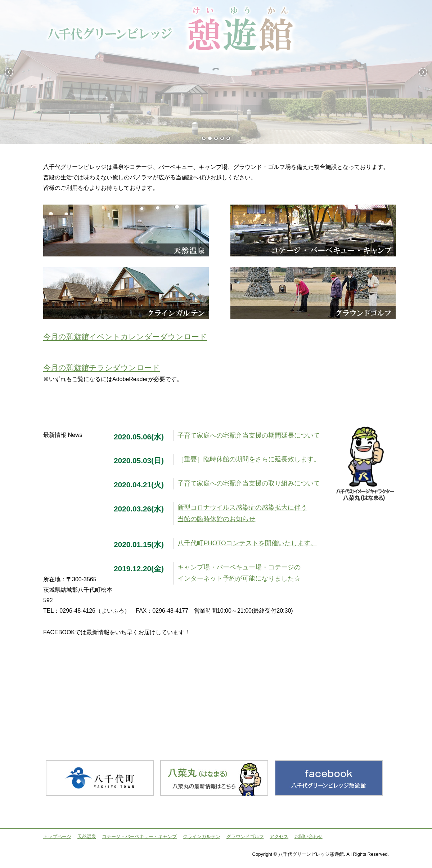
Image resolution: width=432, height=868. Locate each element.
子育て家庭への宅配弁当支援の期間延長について (249, 435)
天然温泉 (87, 836)
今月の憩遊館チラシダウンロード (102, 368)
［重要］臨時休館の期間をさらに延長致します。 (249, 459)
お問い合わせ (309, 836)
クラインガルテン (202, 836)
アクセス (279, 836)
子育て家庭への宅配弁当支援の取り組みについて (249, 483)
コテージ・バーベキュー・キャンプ (139, 836)
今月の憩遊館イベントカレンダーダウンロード (125, 337)
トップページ (57, 836)
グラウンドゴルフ (245, 836)
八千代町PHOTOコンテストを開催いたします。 (247, 543)
